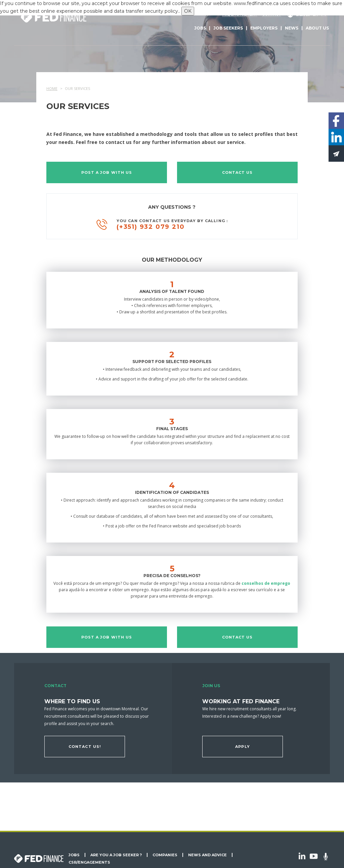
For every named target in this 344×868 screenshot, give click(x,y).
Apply (243, 747)
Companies (165, 855)
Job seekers (228, 28)
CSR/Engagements (89, 862)
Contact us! (85, 747)
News (292, 28)
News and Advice (207, 855)
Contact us (238, 172)
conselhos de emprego (266, 583)
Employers (264, 28)
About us (317, 28)
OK (188, 11)
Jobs (200, 28)
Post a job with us (107, 172)
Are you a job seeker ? (116, 855)
